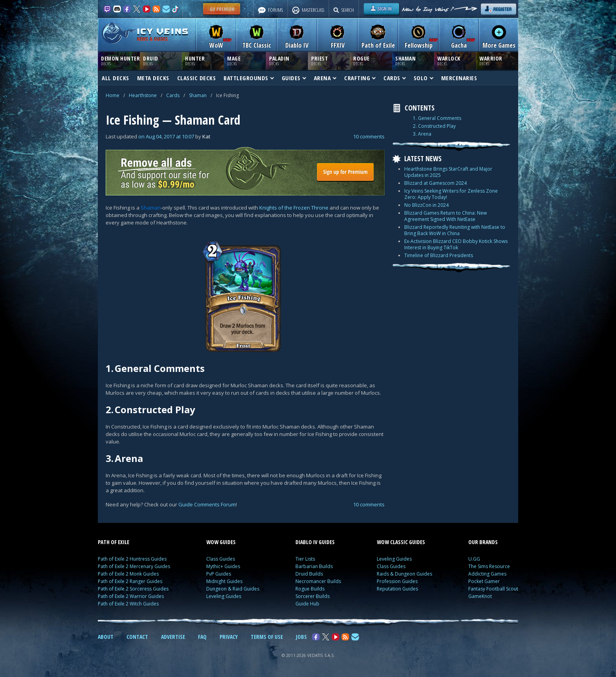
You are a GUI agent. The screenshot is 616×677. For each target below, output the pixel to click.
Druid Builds (309, 574)
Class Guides (221, 559)
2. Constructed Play (434, 126)
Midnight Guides (224, 581)
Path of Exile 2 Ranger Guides (130, 581)
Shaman (198, 95)
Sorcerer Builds (313, 596)
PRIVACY (229, 637)
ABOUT (106, 637)
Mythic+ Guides (223, 566)
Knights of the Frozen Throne (294, 208)
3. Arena (422, 134)
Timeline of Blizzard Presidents (439, 255)
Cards (173, 95)
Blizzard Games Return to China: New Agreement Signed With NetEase (445, 216)
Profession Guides (397, 581)
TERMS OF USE (267, 637)
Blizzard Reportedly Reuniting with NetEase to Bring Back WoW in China (455, 230)
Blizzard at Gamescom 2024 (435, 183)
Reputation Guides (397, 589)
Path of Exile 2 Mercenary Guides (134, 566)
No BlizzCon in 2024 (426, 205)
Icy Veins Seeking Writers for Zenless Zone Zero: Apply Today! (451, 194)
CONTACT (137, 637)
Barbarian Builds (314, 566)
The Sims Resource (489, 566)
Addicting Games (487, 574)
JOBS (301, 637)
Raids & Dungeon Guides (404, 574)
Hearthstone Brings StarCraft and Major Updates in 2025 (448, 172)
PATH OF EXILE (114, 542)
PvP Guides (219, 574)
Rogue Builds (310, 589)
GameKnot (480, 596)
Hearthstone (143, 95)
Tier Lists (305, 559)
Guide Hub (307, 604)
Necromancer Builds (318, 581)
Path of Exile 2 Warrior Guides (131, 596)
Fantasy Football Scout (493, 589)
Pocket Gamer (484, 581)
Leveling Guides (224, 596)
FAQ (202, 637)
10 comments (369, 136)
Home (113, 95)
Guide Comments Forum (207, 504)
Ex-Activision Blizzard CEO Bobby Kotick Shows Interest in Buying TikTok (456, 244)
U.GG (474, 559)
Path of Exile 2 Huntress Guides (132, 559)
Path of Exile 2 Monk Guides (128, 574)
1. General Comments (437, 118)
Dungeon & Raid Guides (233, 589)
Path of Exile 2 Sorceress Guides (133, 589)
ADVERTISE (173, 637)
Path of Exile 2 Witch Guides (128, 604)
